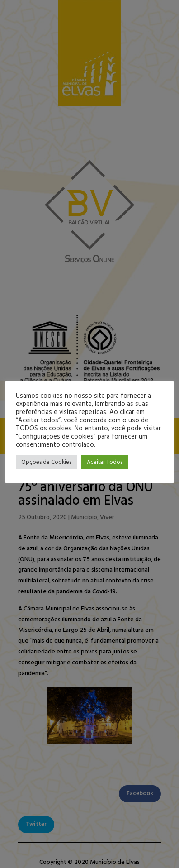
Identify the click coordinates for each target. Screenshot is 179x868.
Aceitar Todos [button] (105, 462)
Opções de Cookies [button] (46, 462)
